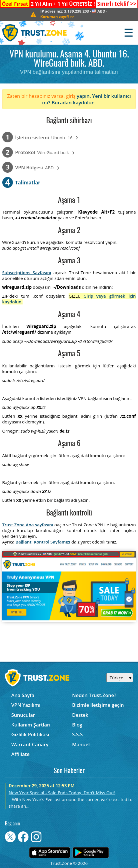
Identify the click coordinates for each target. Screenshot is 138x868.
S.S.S (77, 734)
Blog (77, 725)
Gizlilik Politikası (30, 734)
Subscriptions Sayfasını (27, 272)
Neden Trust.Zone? (94, 695)
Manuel (81, 744)
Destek (80, 715)
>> (117, 4)
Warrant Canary (30, 744)
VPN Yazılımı (26, 705)
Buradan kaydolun (73, 102)
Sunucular (23, 715)
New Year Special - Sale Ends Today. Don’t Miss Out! (62, 793)
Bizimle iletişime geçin (98, 705)
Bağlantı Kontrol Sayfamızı (43, 542)
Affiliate (20, 754)
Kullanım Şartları (31, 725)
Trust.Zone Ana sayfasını (28, 525)
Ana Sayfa (23, 695)
